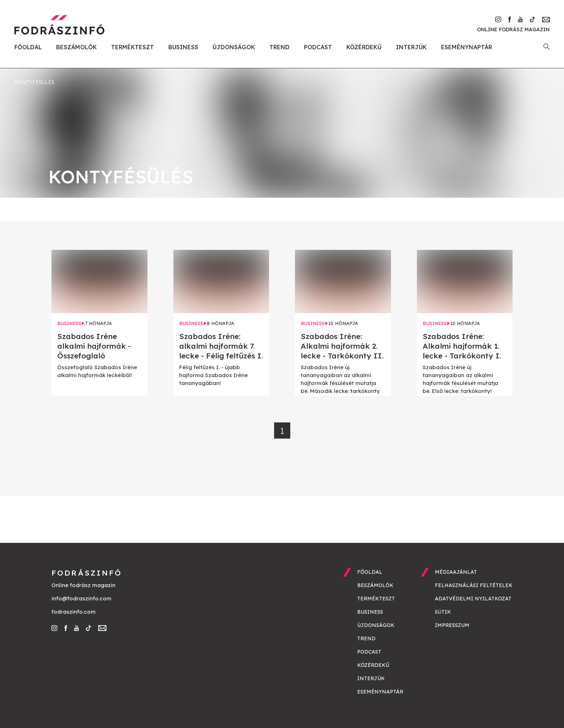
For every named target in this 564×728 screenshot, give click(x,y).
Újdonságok (234, 47)
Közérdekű (364, 47)
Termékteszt (133, 47)
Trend (279, 47)
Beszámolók (76, 47)
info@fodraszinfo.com (81, 598)
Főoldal (28, 47)
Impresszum (452, 625)
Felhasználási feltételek (474, 585)
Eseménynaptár (467, 47)
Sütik (443, 612)
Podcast (318, 47)
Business (183, 47)
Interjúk (411, 47)
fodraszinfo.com (74, 612)
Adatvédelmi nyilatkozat (473, 599)
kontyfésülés (34, 82)
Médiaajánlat (456, 572)
